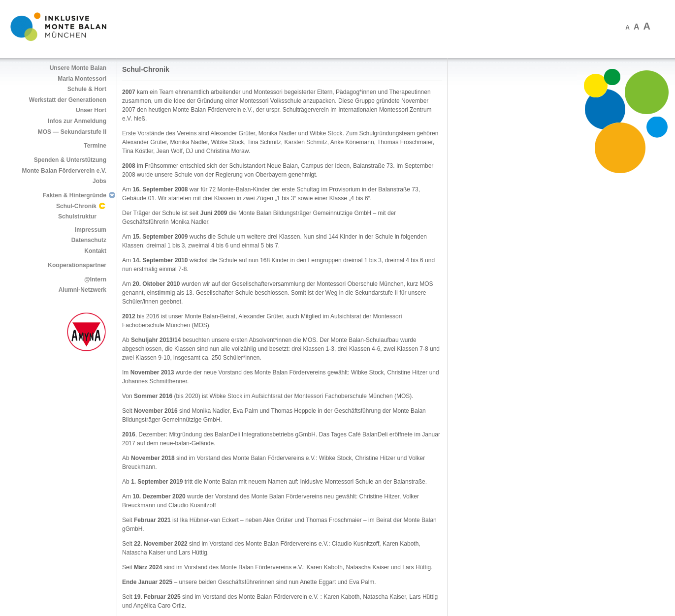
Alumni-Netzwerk (82, 290)
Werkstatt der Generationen (68, 100)
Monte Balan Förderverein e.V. (64, 171)
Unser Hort (91, 110)
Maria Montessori (82, 79)
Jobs (99, 181)
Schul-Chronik (76, 206)
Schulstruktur (77, 216)
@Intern (95, 279)
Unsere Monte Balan (78, 68)
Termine (95, 146)
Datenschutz (89, 240)
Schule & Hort (87, 89)
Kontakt (95, 251)
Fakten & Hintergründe (75, 195)
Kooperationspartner (77, 265)
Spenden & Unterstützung (70, 160)
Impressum (91, 230)
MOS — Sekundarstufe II (72, 132)
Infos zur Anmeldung (77, 121)
